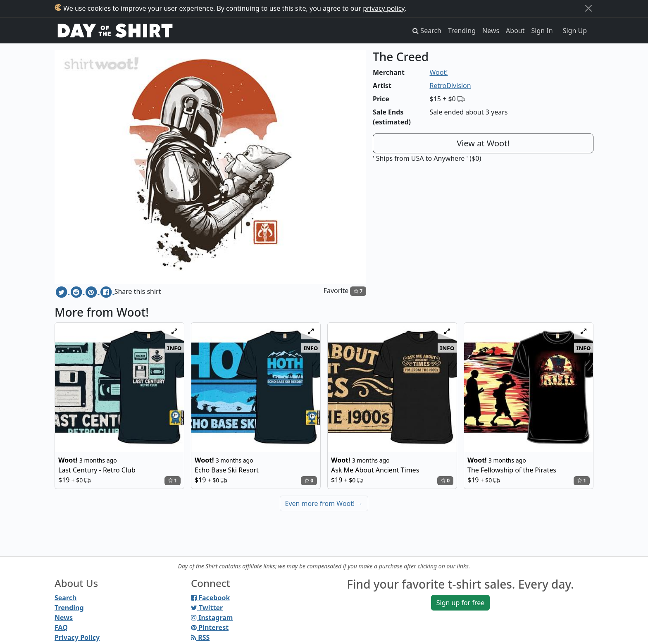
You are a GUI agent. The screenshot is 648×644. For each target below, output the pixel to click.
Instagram (212, 618)
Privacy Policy (77, 637)
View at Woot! (483, 143)
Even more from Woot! (324, 503)
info (175, 348)
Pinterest (210, 627)
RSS (200, 637)
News (491, 31)
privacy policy (384, 8)
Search (66, 598)
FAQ (61, 627)
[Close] (588, 8)
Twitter (207, 608)
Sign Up (575, 31)
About (515, 31)
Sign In (542, 31)
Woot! (439, 72)
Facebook (210, 598)
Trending (462, 31)
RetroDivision (450, 86)
